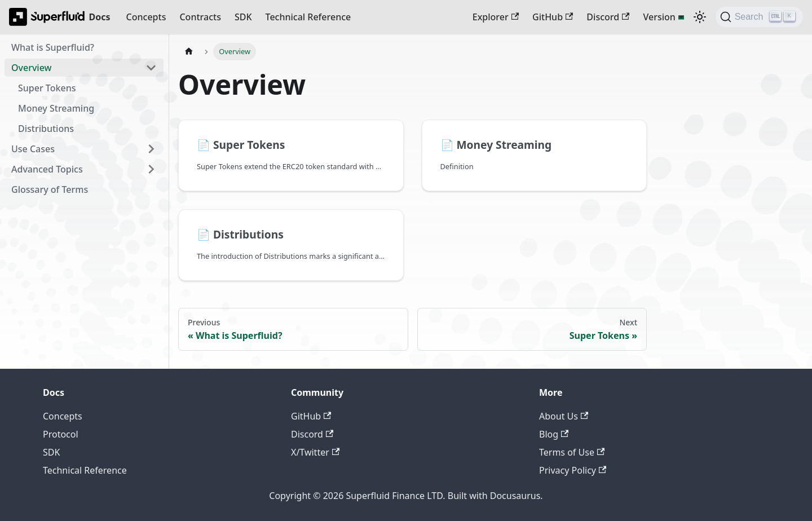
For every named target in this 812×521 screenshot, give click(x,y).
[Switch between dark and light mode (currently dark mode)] (700, 17)
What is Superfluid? (53, 47)
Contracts (200, 17)
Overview (31, 68)
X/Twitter (315, 452)
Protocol (61, 434)
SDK (243, 17)
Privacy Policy (573, 470)
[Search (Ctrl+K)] (759, 17)
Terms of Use (572, 452)
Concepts (146, 17)
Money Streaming (56, 108)
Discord (608, 17)
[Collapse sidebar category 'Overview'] (151, 68)
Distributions (46, 129)
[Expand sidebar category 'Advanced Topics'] (151, 169)
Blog (554, 434)
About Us (564, 416)
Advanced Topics (47, 169)
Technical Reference (308, 17)
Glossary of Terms (50, 189)
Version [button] (659, 17)
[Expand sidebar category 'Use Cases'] (151, 149)
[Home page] (189, 52)
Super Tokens (47, 88)
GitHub (553, 17)
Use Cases (33, 149)
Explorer (496, 17)
